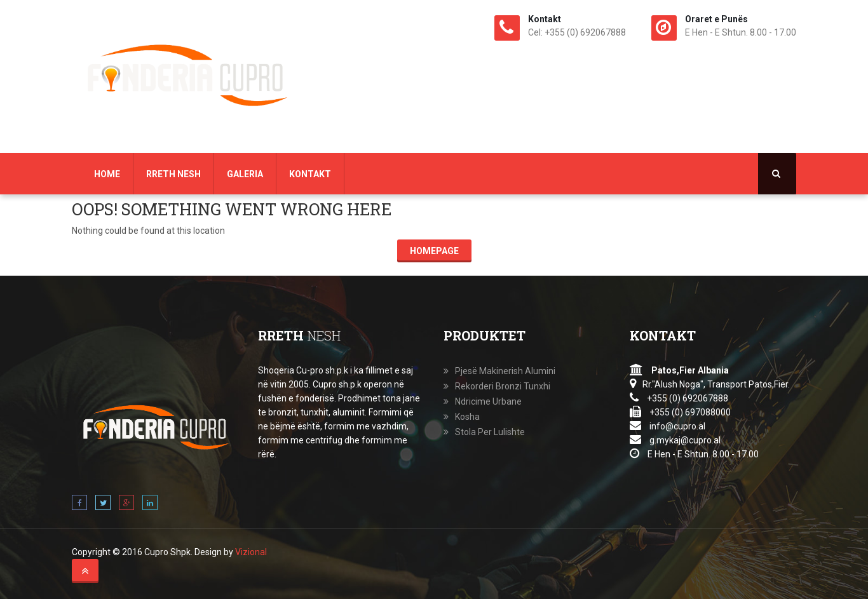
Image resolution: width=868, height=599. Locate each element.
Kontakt (310, 174)
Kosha (467, 417)
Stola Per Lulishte (490, 432)
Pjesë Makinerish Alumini (505, 371)
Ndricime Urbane (488, 401)
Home (107, 174)
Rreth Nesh (173, 174)
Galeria (245, 174)
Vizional (251, 552)
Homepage (434, 251)
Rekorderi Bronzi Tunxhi (503, 386)
